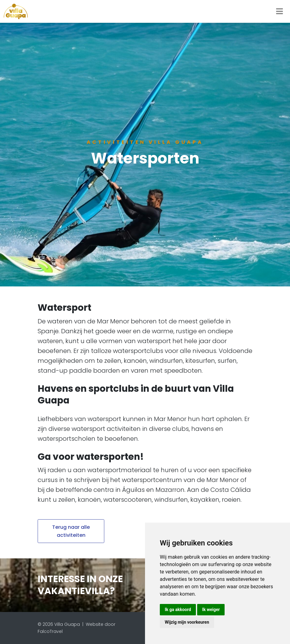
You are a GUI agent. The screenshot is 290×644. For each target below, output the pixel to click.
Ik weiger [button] (211, 610)
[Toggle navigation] (280, 11)
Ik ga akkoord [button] (178, 610)
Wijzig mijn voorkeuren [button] (187, 622)
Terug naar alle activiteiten (71, 531)
